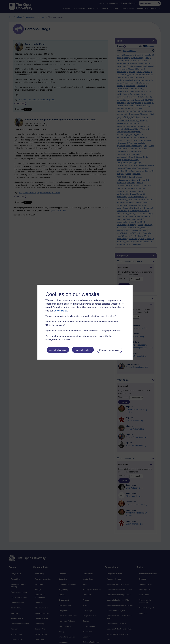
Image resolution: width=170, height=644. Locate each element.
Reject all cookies (83, 350)
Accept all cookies (58, 350)
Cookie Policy (60, 311)
